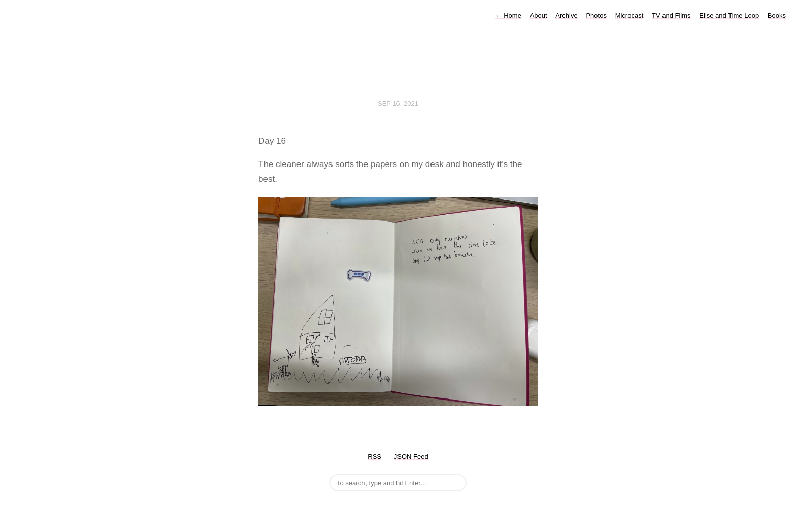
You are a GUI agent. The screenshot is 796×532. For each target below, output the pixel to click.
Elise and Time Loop (729, 15)
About (539, 15)
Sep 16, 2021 (398, 103)
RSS (374, 457)
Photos (596, 15)
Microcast (629, 15)
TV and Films (671, 15)
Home (508, 15)
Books (777, 15)
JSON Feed (411, 457)
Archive (566, 15)
